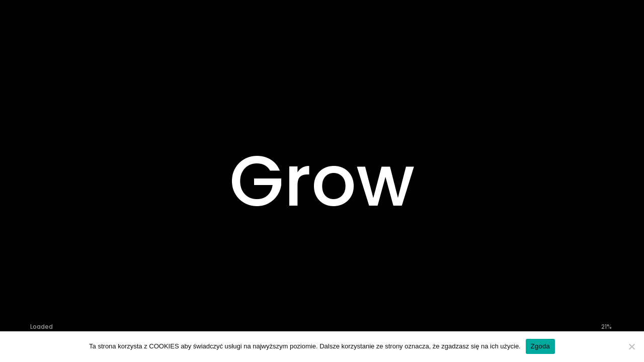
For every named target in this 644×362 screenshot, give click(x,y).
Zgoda (540, 346)
